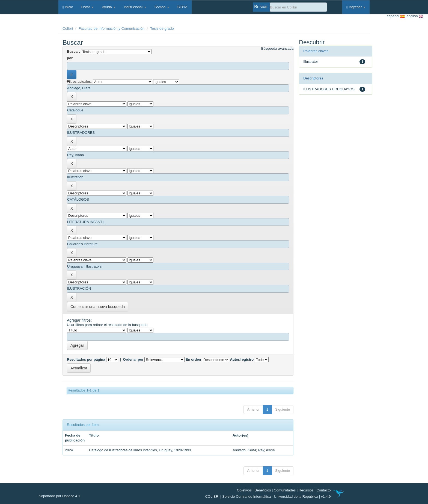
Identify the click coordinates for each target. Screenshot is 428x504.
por (70, 58)
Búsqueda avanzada (277, 48)
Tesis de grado (162, 29)
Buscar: (73, 51)
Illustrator (310, 62)
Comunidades (285, 490)
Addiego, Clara (244, 450)
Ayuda (109, 7)
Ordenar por (133, 359)
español (396, 16)
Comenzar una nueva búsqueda (98, 307)
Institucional (135, 7)
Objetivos (244, 490)
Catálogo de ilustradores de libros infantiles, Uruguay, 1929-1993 (140, 450)
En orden (193, 359)
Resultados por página (86, 359)
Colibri (68, 29)
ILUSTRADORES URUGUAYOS (329, 89)
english (414, 16)
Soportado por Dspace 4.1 (60, 496)
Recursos (306, 490)
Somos (162, 7)
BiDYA (182, 7)
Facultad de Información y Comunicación (112, 29)
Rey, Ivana (266, 450)
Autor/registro (242, 359)
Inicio (68, 7)
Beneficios (263, 490)
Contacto (323, 490)
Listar (87, 7)
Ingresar (356, 7)
